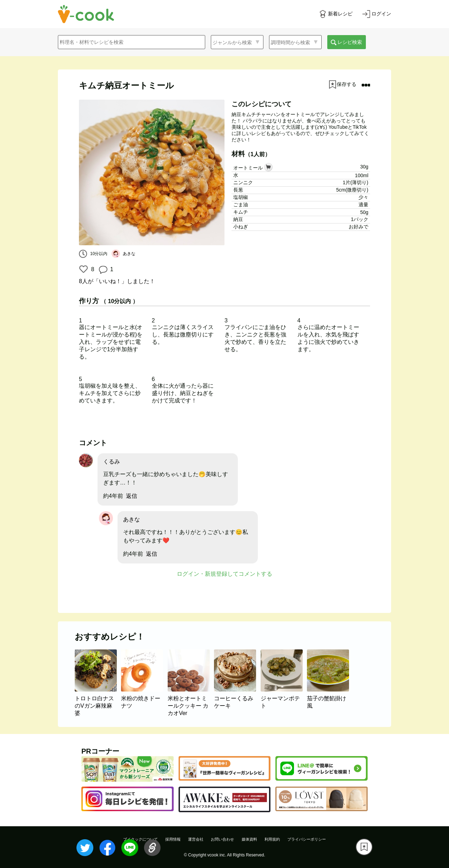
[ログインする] (377, 14)
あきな (132, 519)
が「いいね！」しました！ (117, 281)
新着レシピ (340, 14)
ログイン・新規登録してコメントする (224, 574)
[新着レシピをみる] (336, 14)
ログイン (381, 14)
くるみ (112, 462)
